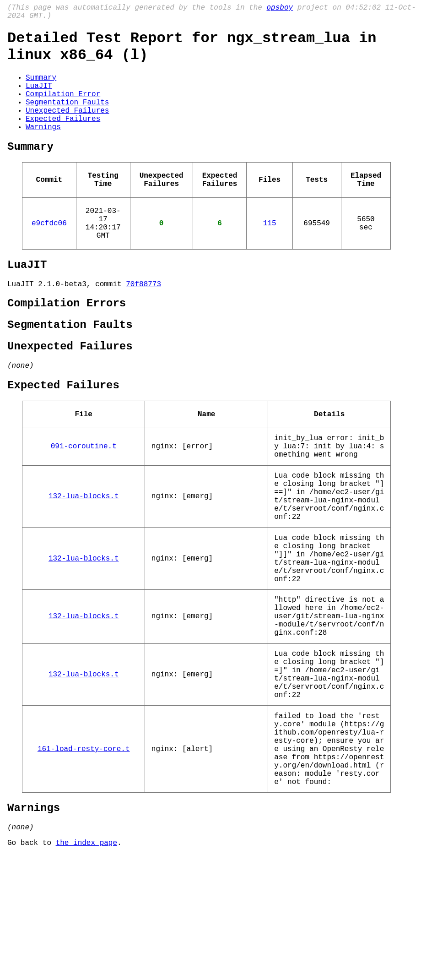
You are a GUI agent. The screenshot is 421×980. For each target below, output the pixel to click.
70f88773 (143, 324)
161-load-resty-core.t (84, 860)
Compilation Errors (67, 345)
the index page (86, 968)
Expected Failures (63, 138)
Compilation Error (63, 108)
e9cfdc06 (49, 256)
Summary (41, 88)
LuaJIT (39, 98)
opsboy (280, 9)
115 (270, 256)
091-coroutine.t (84, 504)
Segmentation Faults (67, 118)
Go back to (32, 968)
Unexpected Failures (67, 128)
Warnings (43, 148)
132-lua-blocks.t (84, 562)
